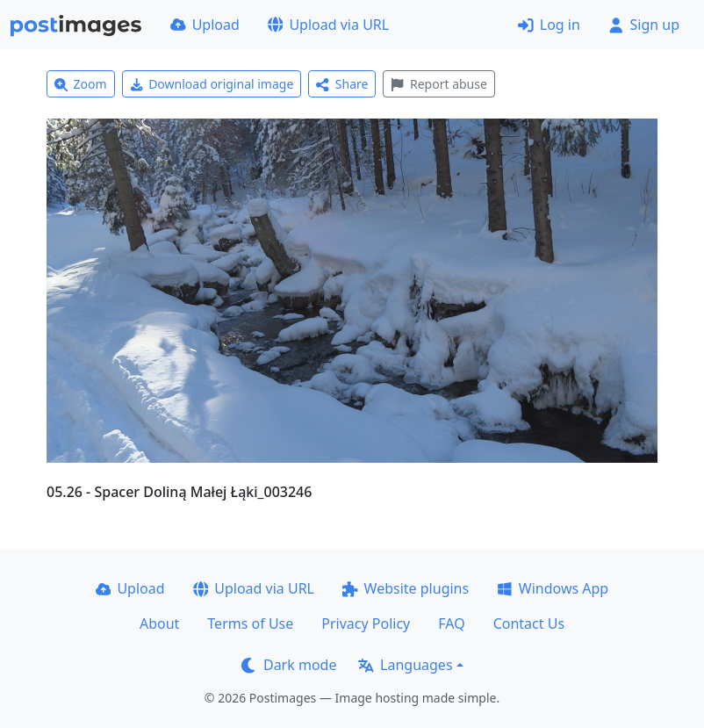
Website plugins (406, 588)
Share (342, 84)
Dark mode (289, 665)
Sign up (644, 25)
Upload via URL (328, 25)
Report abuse (438, 84)
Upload (205, 25)
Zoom (81, 84)
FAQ (451, 623)
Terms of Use (250, 623)
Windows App (553, 588)
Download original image (212, 84)
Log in (549, 25)
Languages (405, 665)
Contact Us (529, 623)
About (159, 623)
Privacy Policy (366, 623)
